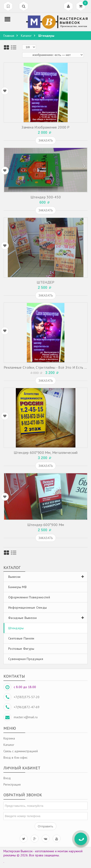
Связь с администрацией (21, 751)
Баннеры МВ (17, 587)
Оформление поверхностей (29, 597)
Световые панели (21, 638)
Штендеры (16, 628)
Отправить (45, 826)
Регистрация (12, 784)
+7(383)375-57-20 (27, 697)
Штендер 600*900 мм (46, 525)
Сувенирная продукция (26, 659)
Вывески (47, 577)
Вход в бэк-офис (15, 758)
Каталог (9, 745)
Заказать (46, 140)
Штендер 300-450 (46, 197)
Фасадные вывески (47, 618)
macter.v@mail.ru (26, 717)
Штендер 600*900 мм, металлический (46, 452)
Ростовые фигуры (21, 649)
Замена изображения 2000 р (46, 127)
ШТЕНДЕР (45, 282)
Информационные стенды (28, 608)
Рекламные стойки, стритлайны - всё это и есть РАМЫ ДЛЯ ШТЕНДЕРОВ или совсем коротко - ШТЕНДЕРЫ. (46, 367)
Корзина (9, 738)
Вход (7, 778)
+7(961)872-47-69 (27, 707)
